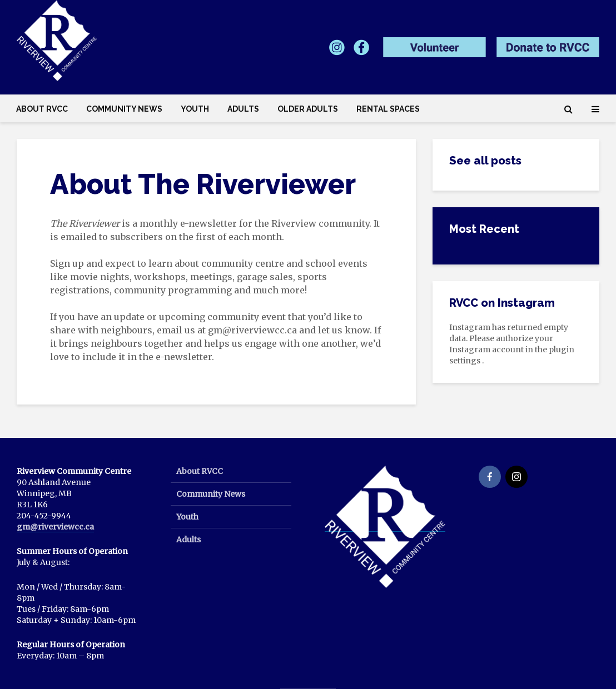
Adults (243, 109)
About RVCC (42, 109)
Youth (195, 109)
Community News (124, 109)
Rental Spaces (388, 109)
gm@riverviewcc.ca (55, 527)
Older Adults (308, 109)
